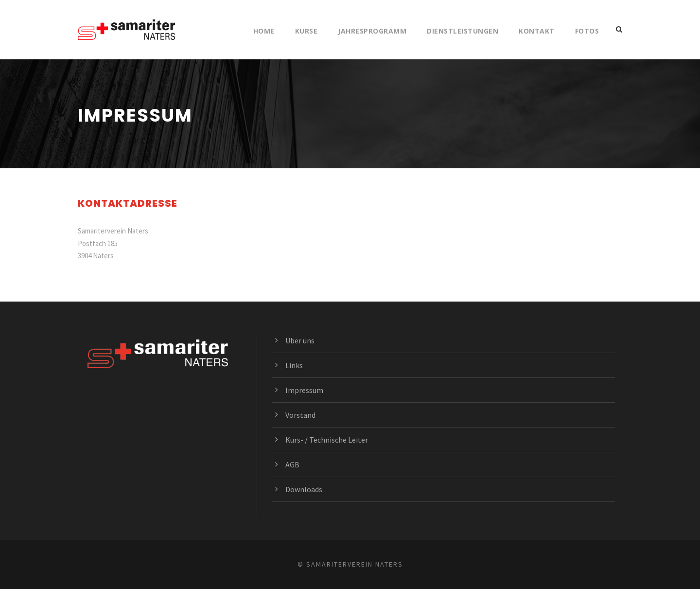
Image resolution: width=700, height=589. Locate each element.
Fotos (587, 31)
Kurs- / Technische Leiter (327, 440)
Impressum (304, 390)
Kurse (306, 31)
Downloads (304, 489)
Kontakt (537, 31)
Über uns (300, 340)
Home (264, 31)
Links (294, 365)
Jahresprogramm (372, 31)
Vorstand (300, 415)
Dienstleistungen (463, 31)
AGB (292, 464)
